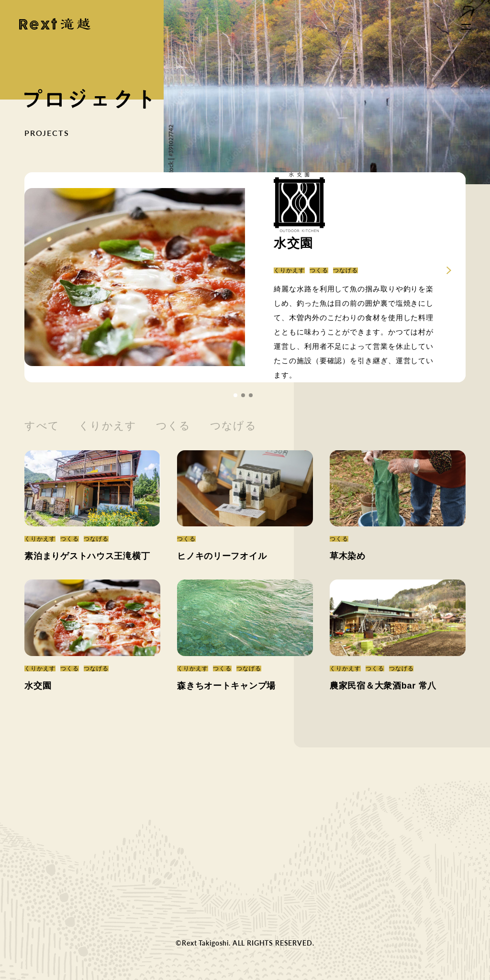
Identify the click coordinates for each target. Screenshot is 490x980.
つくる (173, 426)
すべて (42, 426)
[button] (235, 395)
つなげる (233, 426)
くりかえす (108, 426)
